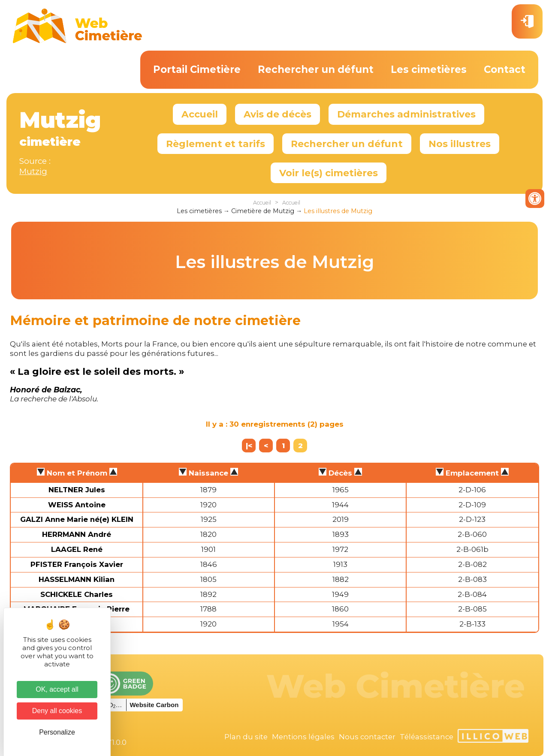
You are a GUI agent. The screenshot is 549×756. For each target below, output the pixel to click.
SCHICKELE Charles (77, 594)
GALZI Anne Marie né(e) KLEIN (77, 519)
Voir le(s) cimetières (329, 173)
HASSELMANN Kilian (77, 579)
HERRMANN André (77, 534)
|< (249, 446)
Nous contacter (367, 737)
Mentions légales (303, 737)
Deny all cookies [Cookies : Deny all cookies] (57, 711)
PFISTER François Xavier (77, 564)
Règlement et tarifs (216, 144)
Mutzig (33, 171)
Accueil (200, 114)
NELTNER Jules (77, 490)
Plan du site (246, 737)
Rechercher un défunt (316, 69)
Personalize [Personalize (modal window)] (57, 732)
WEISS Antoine (77, 505)
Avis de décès (278, 114)
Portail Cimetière (197, 69)
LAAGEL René (77, 549)
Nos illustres (460, 144)
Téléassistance (427, 737)
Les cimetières (429, 69)
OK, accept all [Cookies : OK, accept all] (57, 689)
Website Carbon (154, 705)
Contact (505, 69)
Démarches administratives (406, 114)
